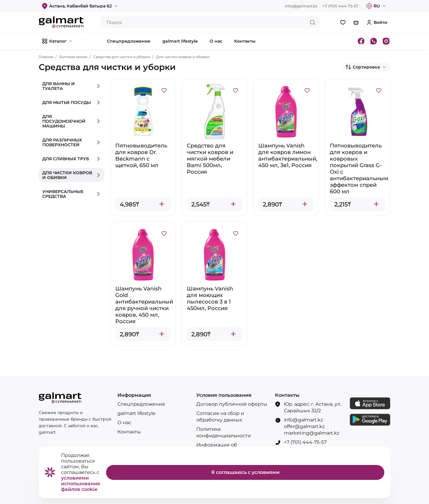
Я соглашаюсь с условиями (245, 472)
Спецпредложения (141, 404)
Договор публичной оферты (232, 404)
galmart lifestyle (136, 413)
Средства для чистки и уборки (122, 57)
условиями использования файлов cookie (81, 484)
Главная (46, 57)
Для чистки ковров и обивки (183, 57)
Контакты (129, 432)
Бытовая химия (73, 57)
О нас (124, 423)
